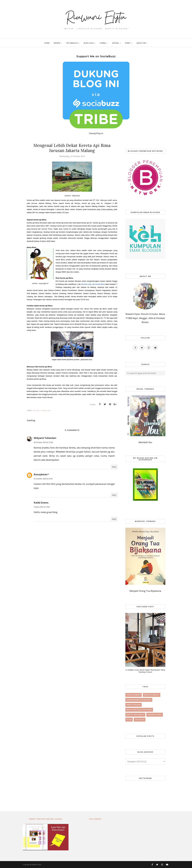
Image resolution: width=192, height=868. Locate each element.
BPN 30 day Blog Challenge (139, 710)
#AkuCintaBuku (134, 695)
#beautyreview (134, 705)
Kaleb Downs (41, 503)
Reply (114, 467)
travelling (46, 411)
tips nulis (140, 720)
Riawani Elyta (37, 864)
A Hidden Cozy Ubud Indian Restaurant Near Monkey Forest (145, 671)
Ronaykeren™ (41, 474)
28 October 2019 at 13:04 (43, 442)
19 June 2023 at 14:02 (42, 507)
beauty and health (135, 715)
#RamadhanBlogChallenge (139, 700)
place (129, 720)
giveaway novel (155, 715)
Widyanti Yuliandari (45, 438)
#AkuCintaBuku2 (152, 695)
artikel (36, 411)
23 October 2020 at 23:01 (43, 479)
